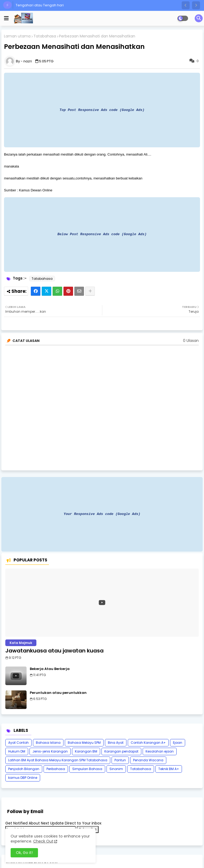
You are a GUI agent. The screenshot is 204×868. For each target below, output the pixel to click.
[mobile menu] (6, 18)
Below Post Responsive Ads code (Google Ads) (102, 234)
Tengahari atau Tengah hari (40, 5)
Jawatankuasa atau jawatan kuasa (54, 651)
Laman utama (17, 36)
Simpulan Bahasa (87, 769)
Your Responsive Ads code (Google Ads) (102, 514)
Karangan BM (86, 751)
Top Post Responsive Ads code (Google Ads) (102, 110)
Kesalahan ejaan (160, 751)
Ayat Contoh (18, 743)
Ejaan (178, 743)
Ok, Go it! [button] (24, 853)
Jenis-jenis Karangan (50, 751)
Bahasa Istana (48, 743)
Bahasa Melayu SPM (84, 743)
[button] (186, 5)
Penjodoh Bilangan (24, 769)
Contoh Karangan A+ (148, 743)
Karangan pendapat (121, 751)
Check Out (43, 841)
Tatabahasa (45, 36)
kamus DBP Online (23, 778)
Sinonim (116, 769)
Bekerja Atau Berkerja (50, 669)
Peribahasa (56, 769)
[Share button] (90, 291)
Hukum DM (17, 751)
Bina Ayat (116, 743)
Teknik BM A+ (169, 769)
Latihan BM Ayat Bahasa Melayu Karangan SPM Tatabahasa (58, 760)
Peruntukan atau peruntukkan (58, 693)
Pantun (120, 760)
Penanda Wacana (148, 760)
